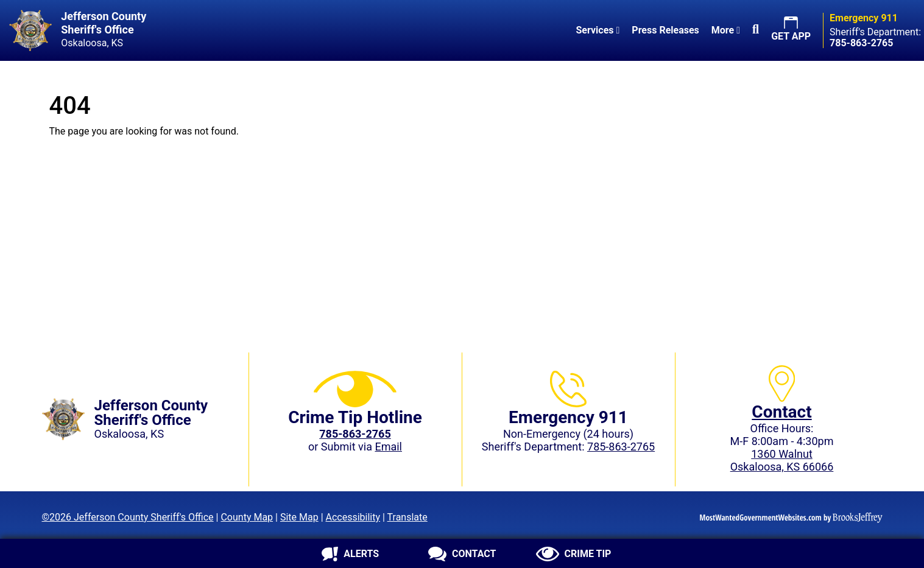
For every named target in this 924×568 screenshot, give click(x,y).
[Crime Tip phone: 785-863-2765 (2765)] (355, 434)
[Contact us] (462, 554)
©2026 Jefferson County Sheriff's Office (128, 517)
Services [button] (598, 30)
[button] (756, 30)
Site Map (299, 517)
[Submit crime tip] (573, 554)
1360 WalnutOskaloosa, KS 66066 (782, 460)
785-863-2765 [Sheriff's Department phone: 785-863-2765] (621, 447)
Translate (407, 517)
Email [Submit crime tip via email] (388, 447)
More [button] (726, 30)
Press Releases (665, 30)
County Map (247, 517)
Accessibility (353, 517)
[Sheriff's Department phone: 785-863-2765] (861, 43)
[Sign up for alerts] (351, 554)
